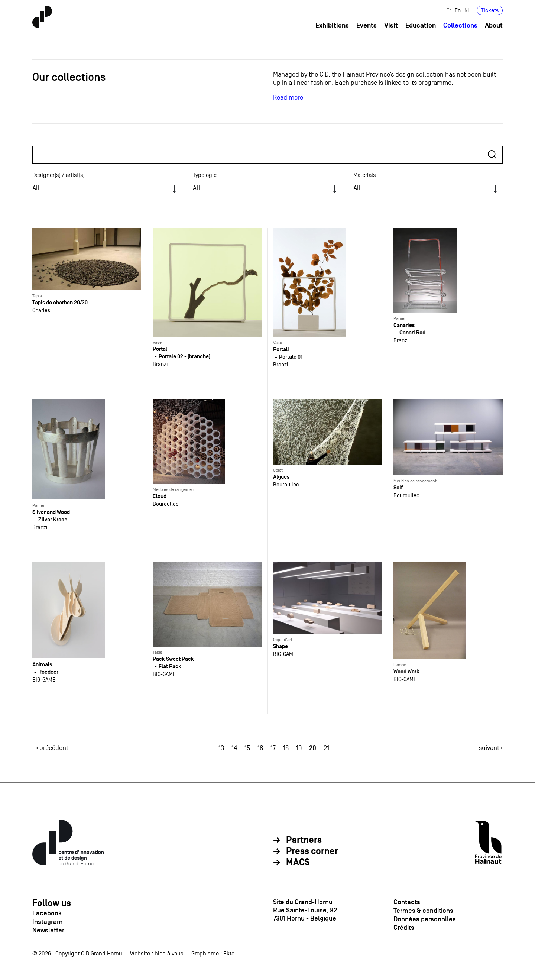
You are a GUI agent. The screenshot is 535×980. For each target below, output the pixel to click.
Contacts (407, 902)
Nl (467, 10)
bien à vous (169, 954)
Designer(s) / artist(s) (59, 175)
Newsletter (48, 930)
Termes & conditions (423, 911)
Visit (391, 25)
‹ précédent (52, 748)
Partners (304, 840)
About (494, 25)
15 (247, 748)
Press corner (312, 851)
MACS (298, 863)
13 (221, 748)
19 (299, 748)
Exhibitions (332, 25)
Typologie (205, 175)
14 (234, 748)
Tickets (490, 10)
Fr (449, 10)
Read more (288, 98)
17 (273, 748)
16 (260, 748)
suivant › (491, 748)
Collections (460, 25)
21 (326, 748)
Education (421, 25)
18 (286, 748)
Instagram (48, 922)
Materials (365, 175)
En (458, 10)
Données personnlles (425, 919)
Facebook (47, 913)
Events (367, 25)
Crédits (404, 928)
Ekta (229, 954)
